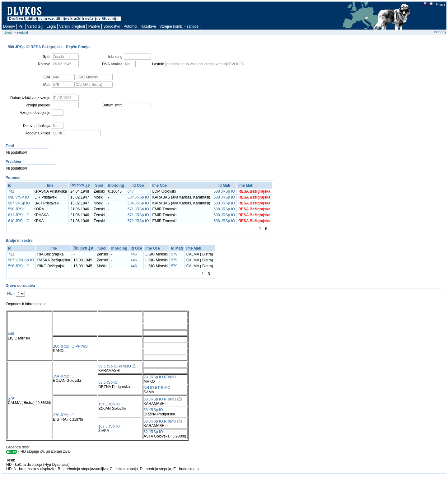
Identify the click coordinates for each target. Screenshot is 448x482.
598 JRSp (16, 209)
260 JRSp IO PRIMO (70, 346)
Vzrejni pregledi (72, 26)
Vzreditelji (35, 26)
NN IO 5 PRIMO (157, 388)
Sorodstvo (112, 26)
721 (11, 254)
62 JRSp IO (153, 432)
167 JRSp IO (109, 426)
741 (11, 191)
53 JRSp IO (108, 382)
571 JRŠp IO (138, 209)
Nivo (11, 294)
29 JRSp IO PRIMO (160, 377)
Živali (9, 33)
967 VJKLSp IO (21, 260)
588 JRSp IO (224, 191)
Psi (21, 26)
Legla (51, 26)
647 (131, 191)
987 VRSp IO (19, 203)
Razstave (148, 26)
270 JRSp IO (64, 415)
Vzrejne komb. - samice (179, 26)
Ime (50, 185)
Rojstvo (77, 185)
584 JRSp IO (138, 197)
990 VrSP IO (19, 197)
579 (174, 254)
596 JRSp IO (19, 266)
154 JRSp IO (64, 376)
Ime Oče (159, 185)
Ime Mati (246, 185)
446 (134, 254)
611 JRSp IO (19, 215)
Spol (99, 185)
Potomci (130, 26)
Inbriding (116, 185)
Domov (9, 26)
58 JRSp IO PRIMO (115, 366)
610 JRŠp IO (19, 221)
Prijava (440, 5)
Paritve (94, 26)
